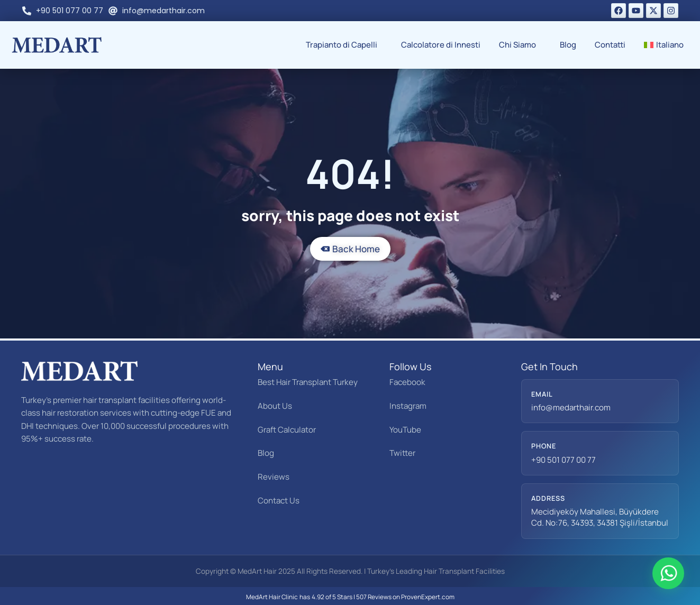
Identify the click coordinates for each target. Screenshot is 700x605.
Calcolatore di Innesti (441, 45)
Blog (568, 45)
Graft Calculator (287, 430)
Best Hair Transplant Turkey (308, 382)
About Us (275, 406)
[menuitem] (666, 45)
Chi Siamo (520, 45)
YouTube (405, 430)
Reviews (274, 477)
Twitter (402, 453)
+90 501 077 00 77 (563, 460)
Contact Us (279, 501)
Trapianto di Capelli (344, 45)
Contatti (610, 45)
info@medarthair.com (571, 407)
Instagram (408, 406)
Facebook (407, 382)
